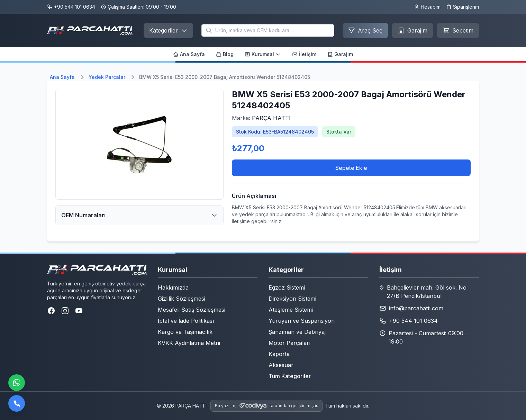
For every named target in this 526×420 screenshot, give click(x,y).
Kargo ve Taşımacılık (185, 332)
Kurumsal (263, 54)
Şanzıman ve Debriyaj (297, 332)
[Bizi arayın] (17, 403)
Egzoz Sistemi (287, 287)
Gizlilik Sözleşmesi (182, 299)
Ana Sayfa (189, 54)
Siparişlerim (462, 7)
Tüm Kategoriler (290, 376)
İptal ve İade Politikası (186, 321)
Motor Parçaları (289, 343)
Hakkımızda (173, 287)
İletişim (304, 54)
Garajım (340, 54)
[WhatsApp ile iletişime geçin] (17, 383)
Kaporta (279, 354)
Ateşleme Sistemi (291, 310)
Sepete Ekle (351, 168)
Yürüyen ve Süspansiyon (302, 321)
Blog (225, 54)
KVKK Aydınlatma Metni (189, 343)
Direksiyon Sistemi (292, 299)
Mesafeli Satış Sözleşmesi (192, 310)
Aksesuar (281, 365)
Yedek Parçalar (107, 77)
